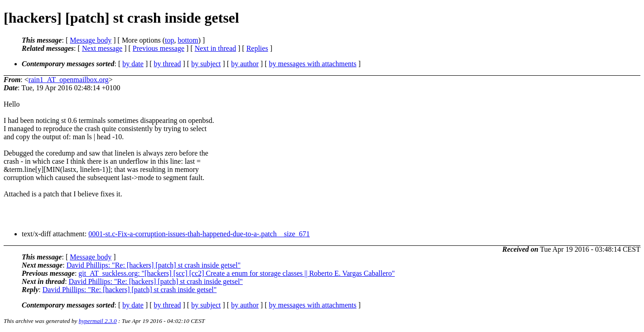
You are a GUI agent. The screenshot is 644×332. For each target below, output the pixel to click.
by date (133, 64)
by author (245, 64)
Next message (102, 48)
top (169, 40)
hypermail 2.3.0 (98, 321)
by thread (168, 64)
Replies (257, 48)
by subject (206, 64)
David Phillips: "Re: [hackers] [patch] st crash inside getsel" (154, 265)
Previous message (159, 48)
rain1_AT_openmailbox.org (69, 80)
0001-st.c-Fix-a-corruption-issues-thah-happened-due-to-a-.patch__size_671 (199, 234)
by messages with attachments (313, 64)
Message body (91, 40)
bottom (188, 40)
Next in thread (216, 48)
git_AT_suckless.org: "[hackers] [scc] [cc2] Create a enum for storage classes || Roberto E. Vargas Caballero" (236, 273)
